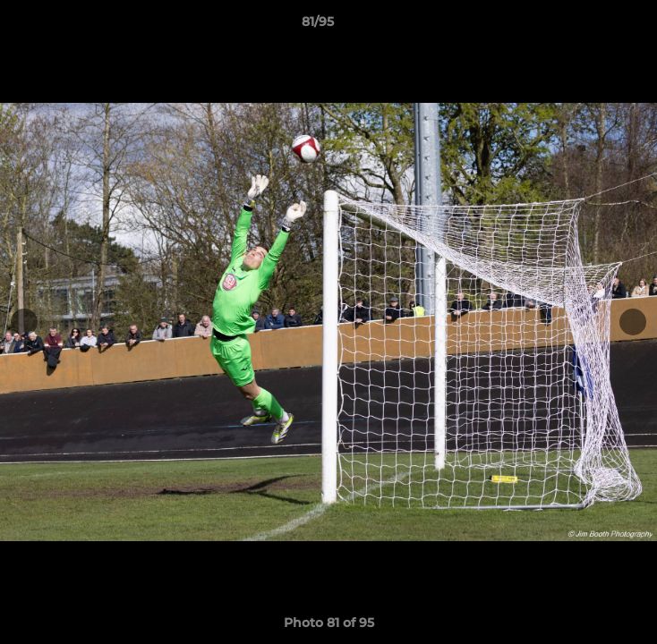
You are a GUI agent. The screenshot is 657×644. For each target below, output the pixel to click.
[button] (593, 26)
